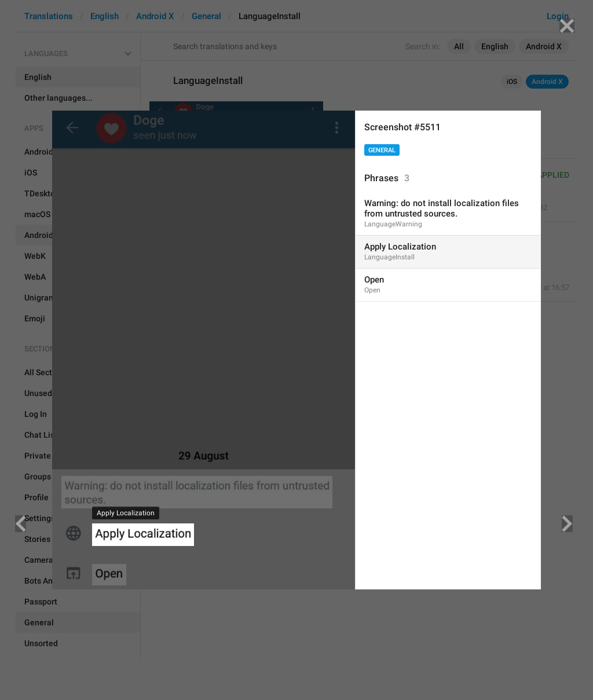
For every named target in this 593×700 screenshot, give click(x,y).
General (382, 150)
